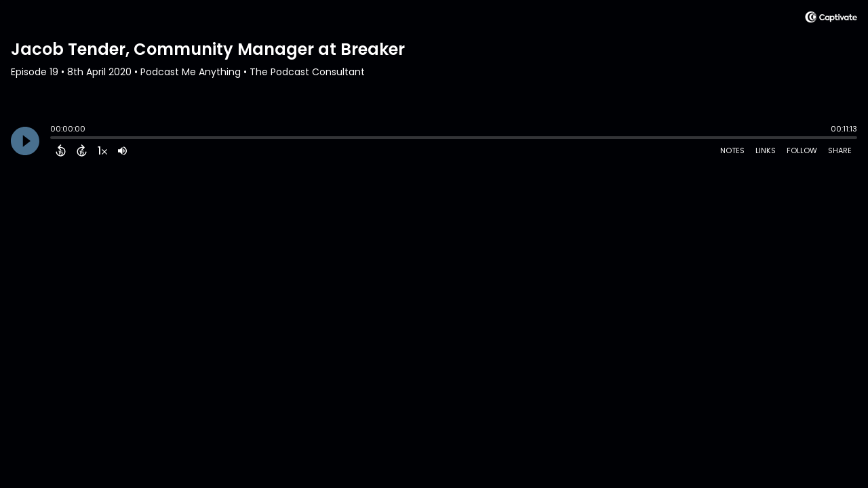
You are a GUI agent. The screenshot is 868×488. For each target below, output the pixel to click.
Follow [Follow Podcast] (802, 150)
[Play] (25, 141)
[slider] (54, 139)
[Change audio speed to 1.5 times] (102, 150)
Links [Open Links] (766, 150)
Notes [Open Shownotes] (732, 150)
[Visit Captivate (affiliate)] (831, 19)
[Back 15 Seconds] (61, 150)
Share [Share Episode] (840, 150)
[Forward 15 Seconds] (82, 150)
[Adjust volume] (122, 150)
